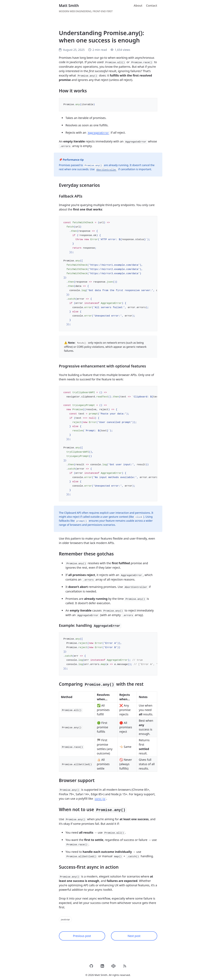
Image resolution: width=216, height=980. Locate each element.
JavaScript (66, 916)
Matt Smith (69, 5)
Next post (134, 933)
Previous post (82, 933)
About (138, 6)
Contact (152, 6)
